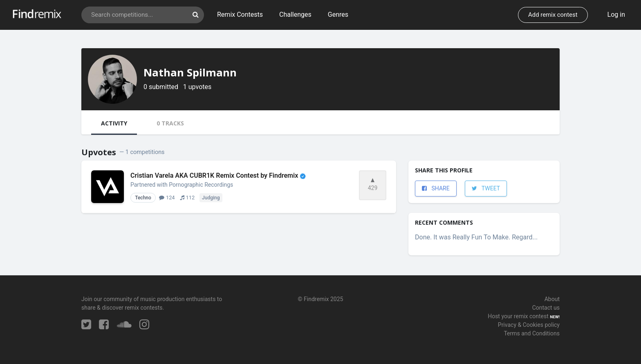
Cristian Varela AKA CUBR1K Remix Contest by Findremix (218, 175)
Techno (143, 198)
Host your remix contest (518, 316)
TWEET (486, 188)
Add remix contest (553, 15)
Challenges (295, 15)
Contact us (546, 308)
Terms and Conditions (532, 333)
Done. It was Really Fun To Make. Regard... (476, 237)
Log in (616, 15)
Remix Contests (240, 15)
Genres (338, 15)
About (552, 299)
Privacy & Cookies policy (529, 325)
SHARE (436, 188)
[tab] (114, 124)
